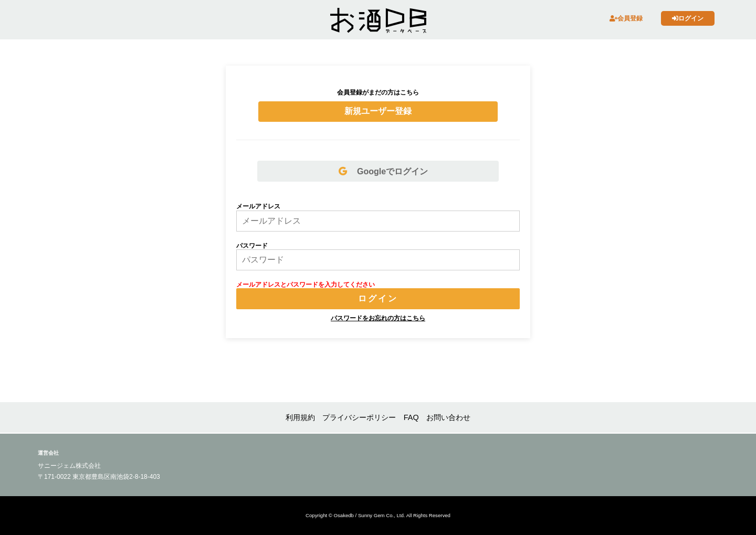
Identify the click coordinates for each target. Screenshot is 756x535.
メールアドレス (258, 206)
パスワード (252, 246)
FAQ (411, 417)
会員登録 (626, 18)
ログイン (688, 18)
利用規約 (300, 417)
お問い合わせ (448, 417)
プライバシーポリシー (359, 417)
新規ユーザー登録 (378, 111)
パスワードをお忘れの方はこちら (378, 318)
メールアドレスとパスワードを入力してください (306, 285)
